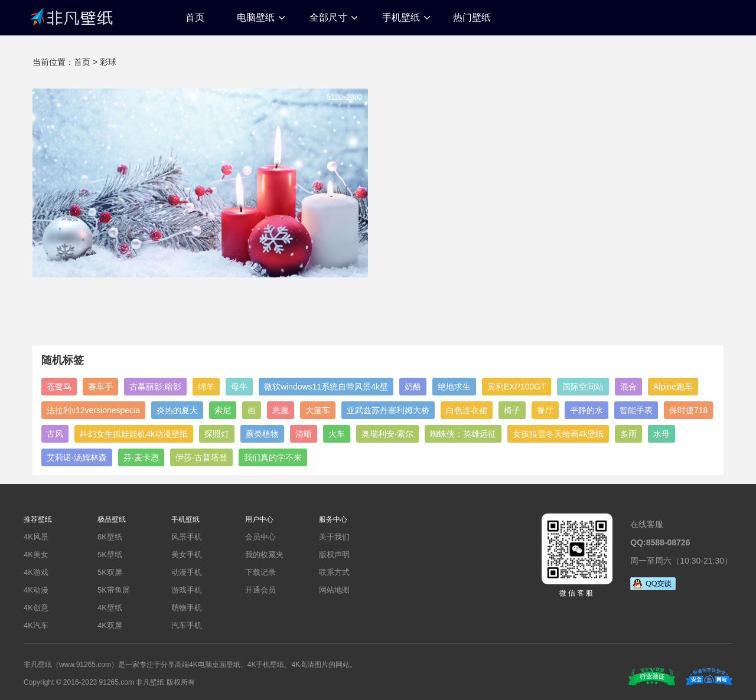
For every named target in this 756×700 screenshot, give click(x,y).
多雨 (628, 434)
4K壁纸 (110, 608)
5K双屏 (110, 572)
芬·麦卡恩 (141, 457)
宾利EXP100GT (517, 387)
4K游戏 (36, 572)
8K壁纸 (110, 537)
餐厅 (545, 410)
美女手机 (187, 555)
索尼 (223, 410)
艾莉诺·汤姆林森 (77, 457)
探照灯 (217, 434)
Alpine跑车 (673, 387)
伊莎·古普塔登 (201, 457)
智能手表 (636, 410)
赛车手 (100, 387)
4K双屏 (110, 625)
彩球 (108, 62)
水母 (661, 434)
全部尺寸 (328, 17)
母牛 (239, 387)
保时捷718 (688, 410)
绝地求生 (454, 387)
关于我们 (334, 537)
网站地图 (334, 590)
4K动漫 (36, 590)
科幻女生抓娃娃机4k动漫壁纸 (134, 434)
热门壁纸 (472, 17)
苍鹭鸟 (59, 387)
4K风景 (36, 537)
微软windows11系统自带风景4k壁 (326, 387)
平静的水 (586, 410)
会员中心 (260, 537)
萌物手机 (187, 608)
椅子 (512, 410)
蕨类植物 (262, 434)
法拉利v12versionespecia (93, 410)
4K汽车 (36, 625)
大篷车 (318, 410)
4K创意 (36, 608)
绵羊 (206, 387)
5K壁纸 (110, 555)
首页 (195, 17)
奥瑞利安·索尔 (387, 434)
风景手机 (187, 537)
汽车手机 (187, 625)
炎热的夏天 (177, 410)
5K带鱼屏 (114, 590)
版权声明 (334, 555)
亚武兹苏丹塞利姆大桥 (388, 410)
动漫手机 (187, 572)
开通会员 (260, 590)
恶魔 (281, 410)
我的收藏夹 (264, 555)
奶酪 (413, 387)
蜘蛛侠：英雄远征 (463, 434)
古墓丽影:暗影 (155, 387)
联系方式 (334, 572)
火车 (337, 434)
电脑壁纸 (256, 17)
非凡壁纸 (71, 16)
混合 (628, 387)
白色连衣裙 (467, 410)
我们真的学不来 (273, 457)
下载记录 (260, 572)
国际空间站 (583, 387)
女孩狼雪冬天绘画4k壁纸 (558, 434)
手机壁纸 (401, 17)
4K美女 (36, 555)
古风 (55, 434)
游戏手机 (187, 590)
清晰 (304, 434)
